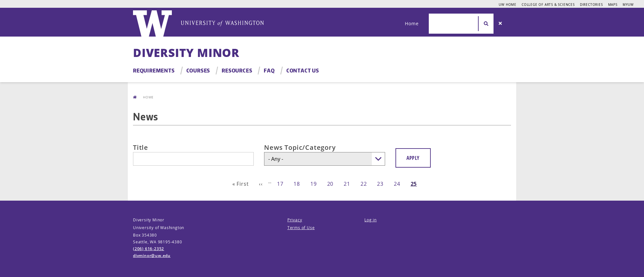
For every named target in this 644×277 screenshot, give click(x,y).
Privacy (295, 220)
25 (414, 184)
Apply (413, 158)
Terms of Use (301, 228)
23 (380, 184)
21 (347, 184)
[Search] (500, 24)
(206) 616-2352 (149, 249)
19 (314, 184)
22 (364, 184)
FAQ (269, 71)
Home (412, 23)
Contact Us (303, 71)
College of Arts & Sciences (548, 5)
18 (297, 184)
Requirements (154, 71)
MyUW (628, 5)
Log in (371, 220)
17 (280, 184)
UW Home (508, 5)
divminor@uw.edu (152, 255)
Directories (591, 5)
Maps (613, 5)
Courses (198, 71)
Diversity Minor (186, 53)
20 (330, 184)
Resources (237, 71)
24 (397, 184)
